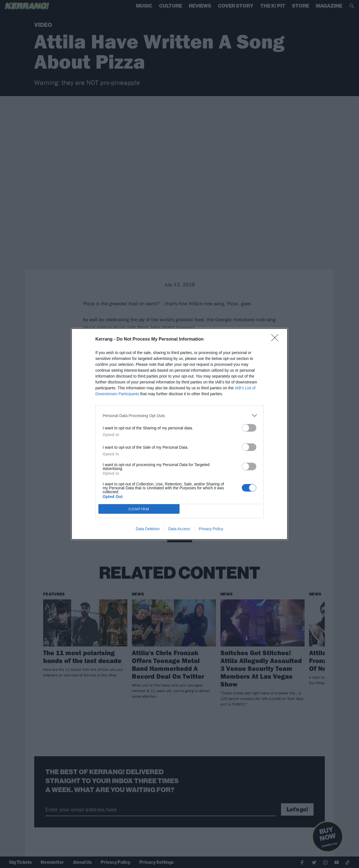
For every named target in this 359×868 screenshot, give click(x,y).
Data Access (179, 529)
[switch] (249, 428)
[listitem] (179, 416)
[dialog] (179, 434)
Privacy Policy (211, 529)
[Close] (277, 339)
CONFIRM (139, 509)
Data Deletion (148, 529)
